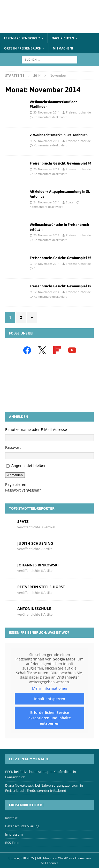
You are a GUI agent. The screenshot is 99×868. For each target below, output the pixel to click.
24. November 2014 (46, 202)
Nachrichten (63, 38)
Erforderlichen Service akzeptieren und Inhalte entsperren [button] (50, 718)
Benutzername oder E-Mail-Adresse (36, 429)
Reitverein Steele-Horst (41, 587)
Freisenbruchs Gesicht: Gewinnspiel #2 (60, 286)
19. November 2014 (46, 264)
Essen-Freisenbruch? (22, 38)
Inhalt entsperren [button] (50, 698)
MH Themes (50, 863)
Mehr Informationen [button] (50, 688)
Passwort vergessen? (23, 490)
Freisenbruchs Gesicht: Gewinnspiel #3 (60, 258)
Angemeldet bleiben (29, 465)
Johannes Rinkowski (38, 565)
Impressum (14, 834)
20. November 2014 (46, 235)
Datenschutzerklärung (22, 826)
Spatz (70, 202)
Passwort (13, 447)
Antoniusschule (34, 609)
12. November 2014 (46, 292)
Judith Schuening (35, 543)
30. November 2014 (46, 112)
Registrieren (16, 484)
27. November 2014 (46, 141)
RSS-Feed (12, 843)
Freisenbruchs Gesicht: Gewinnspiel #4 (60, 163)
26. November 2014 (46, 169)
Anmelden (15, 475)
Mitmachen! (63, 48)
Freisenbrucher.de (78, 112)
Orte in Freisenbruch (23, 48)
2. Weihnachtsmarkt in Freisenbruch (59, 135)
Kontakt (11, 818)
